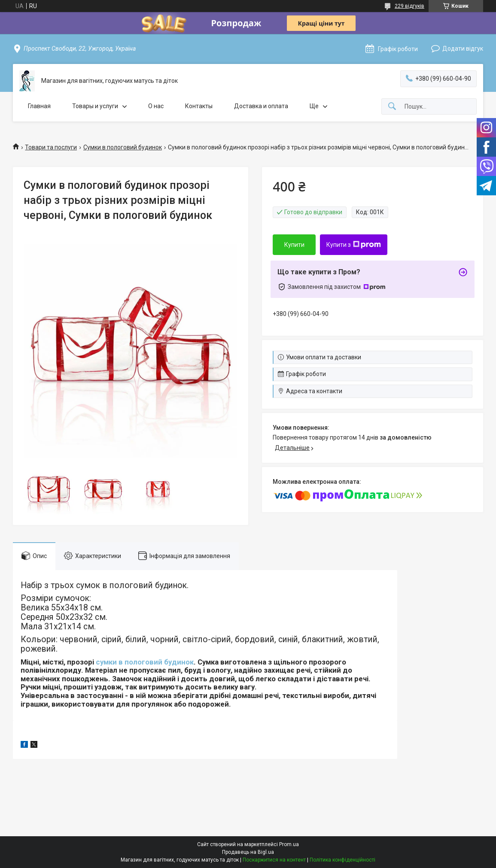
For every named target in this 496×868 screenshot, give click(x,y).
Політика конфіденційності (342, 860)
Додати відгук (463, 49)
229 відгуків (409, 6)
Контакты (199, 106)
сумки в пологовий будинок (145, 662)
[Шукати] (392, 107)
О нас (156, 106)
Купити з (354, 245)
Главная (39, 106)
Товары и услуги (95, 106)
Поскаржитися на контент (274, 860)
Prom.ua (289, 844)
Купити (294, 245)
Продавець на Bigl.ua (248, 852)
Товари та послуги (51, 147)
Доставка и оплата (261, 106)
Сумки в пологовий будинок (123, 147)
